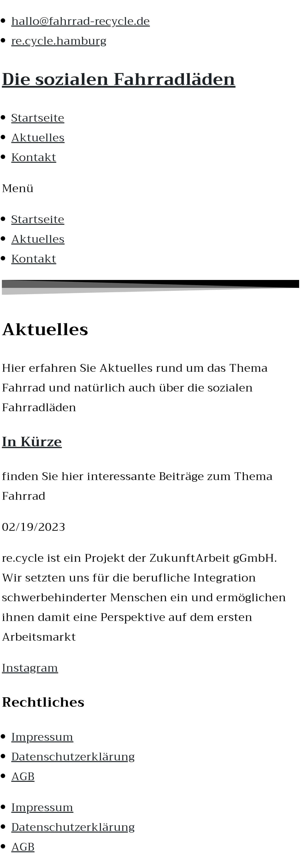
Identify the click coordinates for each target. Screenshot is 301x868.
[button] (150, 188)
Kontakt (34, 157)
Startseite (38, 118)
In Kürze (32, 442)
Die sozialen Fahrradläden (119, 79)
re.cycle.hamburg (59, 41)
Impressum (42, 737)
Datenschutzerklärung (73, 757)
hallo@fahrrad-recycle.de (81, 21)
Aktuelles (38, 138)
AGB (23, 776)
